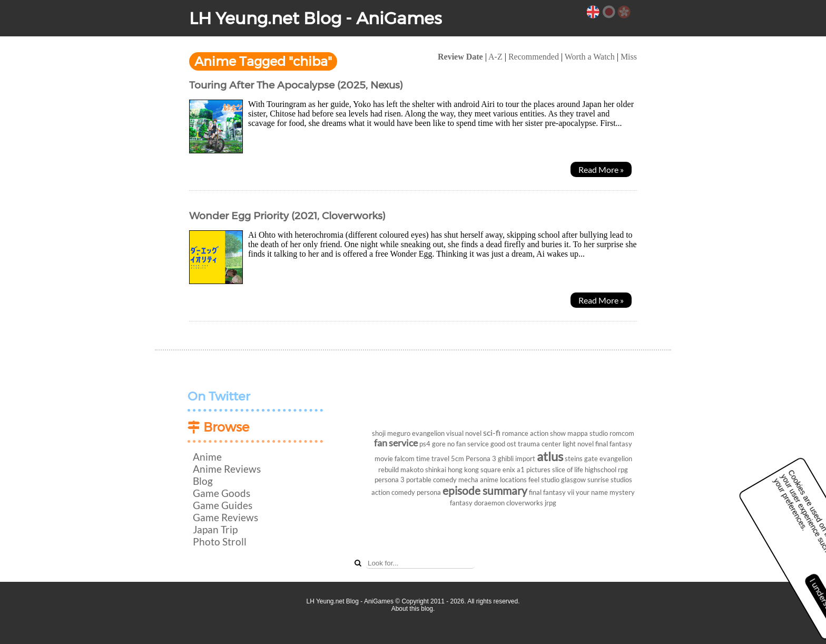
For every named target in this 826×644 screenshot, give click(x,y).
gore (439, 444)
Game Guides (223, 505)
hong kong (463, 470)
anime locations (503, 480)
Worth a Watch (590, 57)
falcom (405, 458)
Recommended (534, 57)
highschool (601, 470)
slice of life (568, 470)
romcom (622, 433)
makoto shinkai (423, 470)
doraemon (489, 503)
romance (515, 433)
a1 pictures (534, 470)
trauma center (539, 444)
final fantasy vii (552, 492)
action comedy (393, 492)
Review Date (460, 57)
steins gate (581, 458)
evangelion (428, 433)
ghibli (506, 458)
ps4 (425, 444)
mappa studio (588, 433)
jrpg (550, 503)
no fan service (468, 444)
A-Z (495, 57)
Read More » (601, 169)
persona (429, 492)
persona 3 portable (403, 480)
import (525, 458)
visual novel (464, 433)
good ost (503, 444)
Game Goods (222, 493)
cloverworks (525, 503)
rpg (623, 470)
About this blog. (413, 609)
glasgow (573, 480)
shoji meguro (391, 433)
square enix (498, 470)
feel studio (544, 480)
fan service (396, 443)
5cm (458, 458)
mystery (622, 492)
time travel (433, 458)
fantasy (461, 503)
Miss (629, 57)
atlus (550, 456)
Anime (207, 457)
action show (548, 433)
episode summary (485, 490)
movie (384, 458)
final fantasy (614, 444)
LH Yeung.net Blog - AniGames (316, 18)
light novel (578, 444)
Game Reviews (225, 517)
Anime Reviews (227, 469)
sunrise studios (610, 480)
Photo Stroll (220, 541)
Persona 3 (481, 458)
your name (592, 492)
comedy (445, 480)
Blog (203, 481)
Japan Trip (215, 529)
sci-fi (492, 432)
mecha (468, 480)
